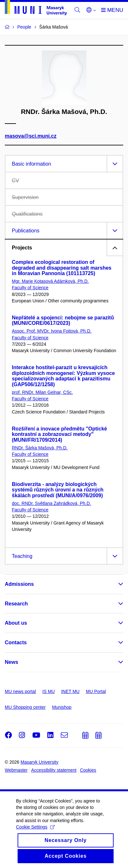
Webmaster (16, 770)
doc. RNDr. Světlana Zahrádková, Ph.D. (51, 503)
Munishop (62, 707)
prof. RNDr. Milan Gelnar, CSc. (42, 392)
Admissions (19, 584)
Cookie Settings (35, 832)
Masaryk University (39, 762)
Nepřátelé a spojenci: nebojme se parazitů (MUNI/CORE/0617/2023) (63, 321)
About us (16, 623)
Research (16, 604)
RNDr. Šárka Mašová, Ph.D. (40, 448)
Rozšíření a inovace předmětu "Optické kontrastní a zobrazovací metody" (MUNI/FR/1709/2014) (59, 434)
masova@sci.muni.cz (31, 136)
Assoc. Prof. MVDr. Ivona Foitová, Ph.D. (52, 331)
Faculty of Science (30, 288)
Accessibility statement (54, 770)
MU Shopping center (25, 707)
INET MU (70, 691)
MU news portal (20, 691)
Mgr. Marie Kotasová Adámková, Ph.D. (50, 281)
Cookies (88, 770)
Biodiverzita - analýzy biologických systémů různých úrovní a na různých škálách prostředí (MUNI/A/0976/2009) (58, 490)
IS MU (48, 691)
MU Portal (96, 691)
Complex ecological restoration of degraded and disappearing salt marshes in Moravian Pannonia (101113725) (62, 268)
